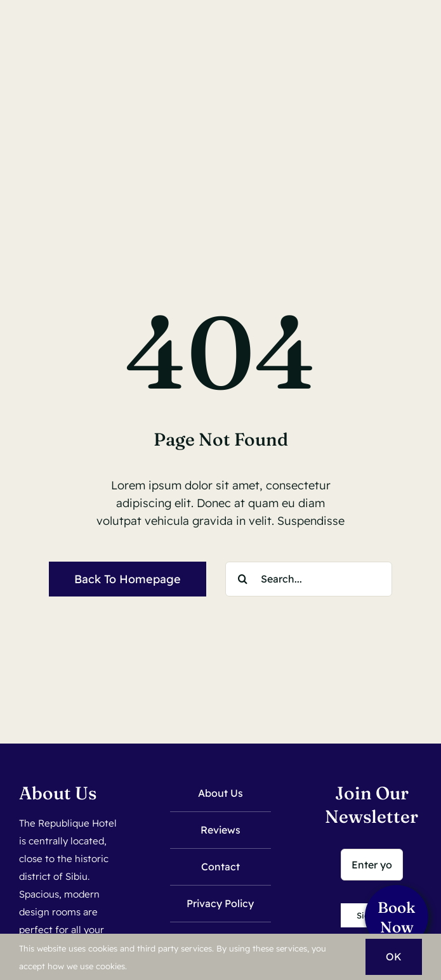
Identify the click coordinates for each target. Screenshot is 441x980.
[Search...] (309, 579)
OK (394, 957)
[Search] (243, 579)
